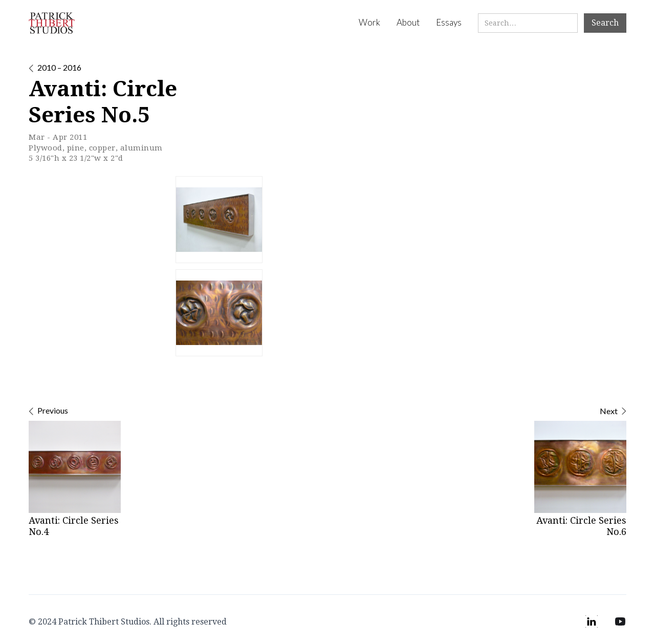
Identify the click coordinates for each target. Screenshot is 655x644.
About (408, 23)
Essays (449, 23)
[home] (52, 23)
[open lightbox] (219, 220)
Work (369, 23)
